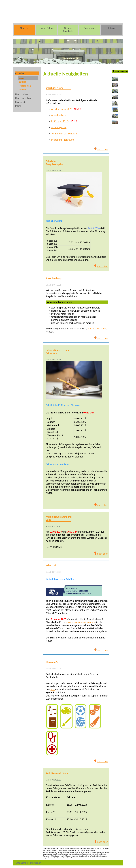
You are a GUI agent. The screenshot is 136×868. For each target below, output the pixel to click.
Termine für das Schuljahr (64, 134)
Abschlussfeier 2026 (62, 109)
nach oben (101, 149)
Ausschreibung (59, 115)
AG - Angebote (59, 127)
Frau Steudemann (97, 329)
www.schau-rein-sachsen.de (80, 622)
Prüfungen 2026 (60, 121)
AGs (53, 689)
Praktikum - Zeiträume (63, 140)
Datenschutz (22, 863)
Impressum (35, 863)
